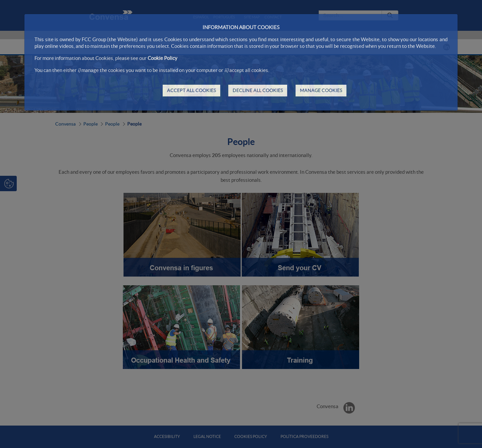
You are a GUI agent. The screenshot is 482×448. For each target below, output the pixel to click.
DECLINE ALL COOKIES (258, 90)
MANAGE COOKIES (321, 90)
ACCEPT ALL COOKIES (191, 90)
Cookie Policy (163, 58)
